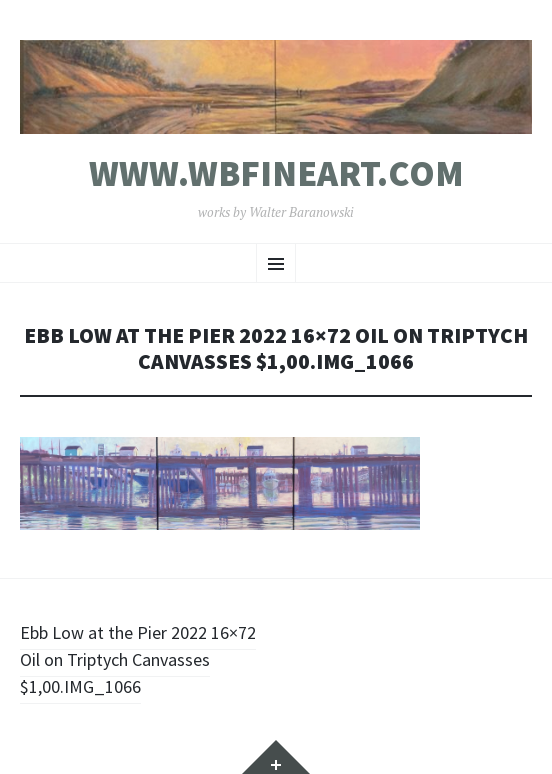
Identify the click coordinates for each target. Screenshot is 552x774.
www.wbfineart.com (276, 174)
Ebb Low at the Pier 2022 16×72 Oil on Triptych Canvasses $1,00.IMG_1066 (138, 659)
